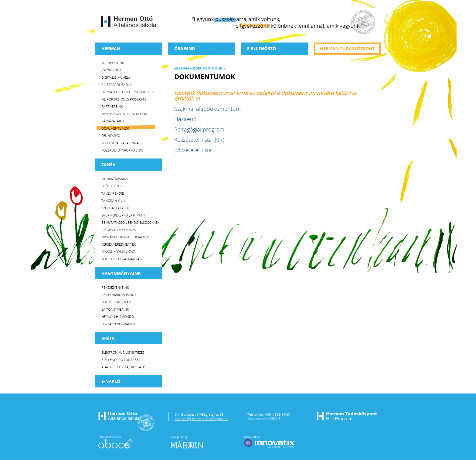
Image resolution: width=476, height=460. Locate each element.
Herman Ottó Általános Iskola (129, 22)
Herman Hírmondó (118, 317)
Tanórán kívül (114, 201)
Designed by (191, 441)
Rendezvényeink (115, 287)
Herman (111, 48)
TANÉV (108, 164)
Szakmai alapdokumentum (207, 109)
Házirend (185, 119)
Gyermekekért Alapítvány (123, 215)
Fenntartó (111, 136)
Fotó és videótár (116, 302)
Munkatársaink (115, 179)
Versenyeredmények (119, 244)
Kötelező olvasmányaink (123, 259)
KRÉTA (108, 338)
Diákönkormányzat (118, 252)
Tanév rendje (113, 193)
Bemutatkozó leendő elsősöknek (130, 222)
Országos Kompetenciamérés (126, 237)
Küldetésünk (113, 63)
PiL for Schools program (124, 99)
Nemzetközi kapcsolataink (124, 114)
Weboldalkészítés (116, 441)
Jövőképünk (111, 70)
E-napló (111, 381)
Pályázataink (113, 121)
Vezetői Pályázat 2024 (120, 143)
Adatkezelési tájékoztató (123, 367)
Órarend (185, 48)
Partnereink (112, 106)
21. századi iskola (117, 85)
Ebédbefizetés (113, 186)
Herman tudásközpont (347, 48)
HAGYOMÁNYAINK (121, 273)
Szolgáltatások (116, 208)
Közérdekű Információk (122, 150)
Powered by (270, 441)
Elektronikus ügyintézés (123, 352)
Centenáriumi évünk (119, 295)
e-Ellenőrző (262, 48)
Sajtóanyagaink (115, 309)
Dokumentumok (115, 128)
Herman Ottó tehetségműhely (128, 92)
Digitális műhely (116, 77)
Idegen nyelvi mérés (119, 230)
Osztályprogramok (118, 324)
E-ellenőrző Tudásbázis (122, 360)
